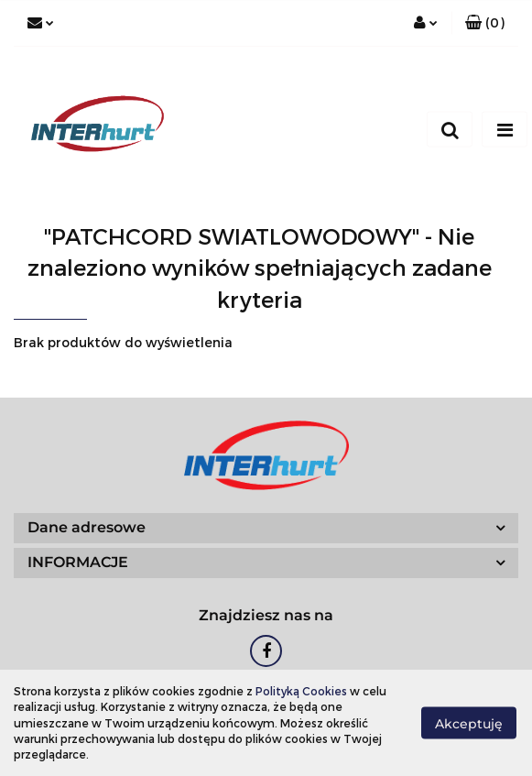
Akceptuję (469, 724)
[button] (485, 23)
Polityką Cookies (301, 691)
